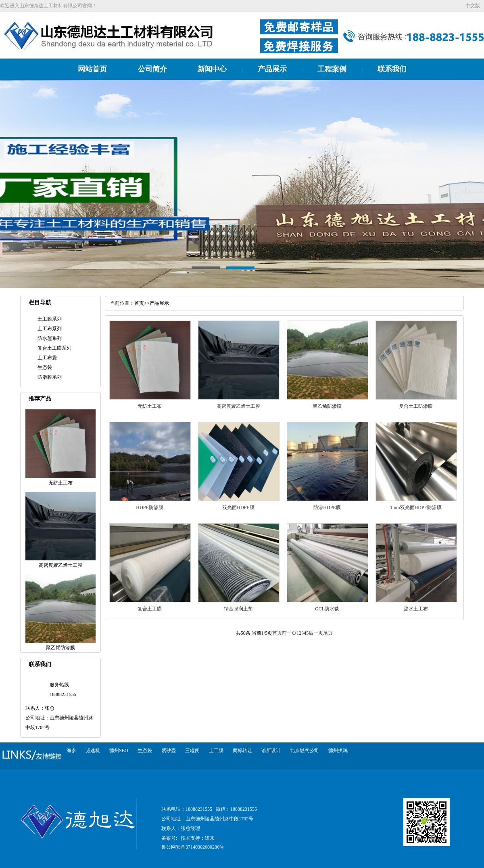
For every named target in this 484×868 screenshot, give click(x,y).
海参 (71, 751)
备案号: (169, 838)
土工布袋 (47, 358)
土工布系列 (50, 329)
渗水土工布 (416, 609)
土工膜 (216, 751)
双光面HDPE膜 (238, 507)
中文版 (473, 6)
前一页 (289, 633)
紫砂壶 (169, 751)
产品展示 (272, 69)
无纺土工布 (150, 406)
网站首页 (92, 69)
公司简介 (152, 69)
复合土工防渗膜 (416, 406)
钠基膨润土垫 (238, 609)
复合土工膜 (150, 609)
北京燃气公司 (305, 751)
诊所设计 (271, 751)
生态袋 (45, 367)
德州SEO (119, 751)
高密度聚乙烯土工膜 (238, 406)
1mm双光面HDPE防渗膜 (416, 507)
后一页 (316, 633)
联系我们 (392, 69)
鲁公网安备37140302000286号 (193, 847)
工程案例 (332, 69)
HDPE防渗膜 (149, 507)
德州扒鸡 (338, 751)
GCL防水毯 (327, 609)
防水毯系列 (50, 338)
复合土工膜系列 (54, 348)
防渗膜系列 (50, 377)
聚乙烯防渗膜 (327, 406)
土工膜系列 (50, 319)
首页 (139, 303)
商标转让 (242, 751)
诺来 (210, 838)
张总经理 (190, 828)
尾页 (328, 633)
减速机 (93, 751)
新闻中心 (212, 69)
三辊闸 (192, 751)
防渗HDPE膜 (327, 507)
